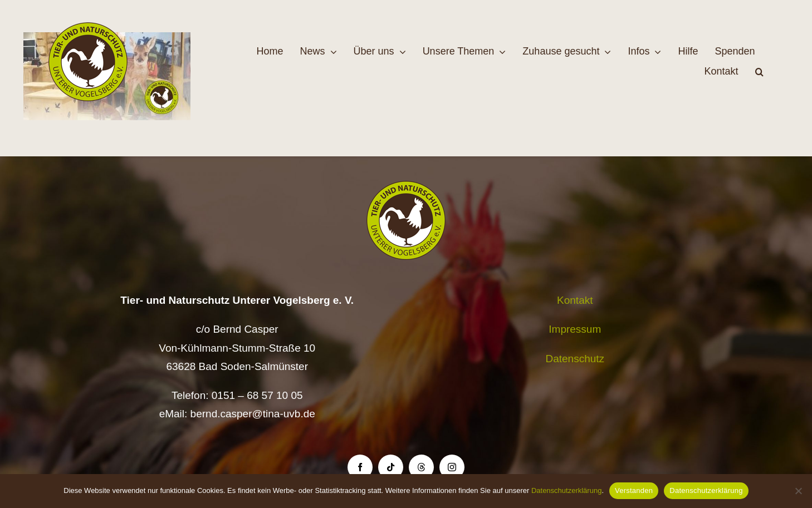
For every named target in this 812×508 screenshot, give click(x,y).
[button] (759, 72)
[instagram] (452, 467)
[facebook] (360, 467)
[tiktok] (391, 467)
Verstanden (634, 490)
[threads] (421, 467)
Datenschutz (575, 359)
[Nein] (798, 491)
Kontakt (575, 300)
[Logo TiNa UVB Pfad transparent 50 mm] (88, 28)
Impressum (575, 329)
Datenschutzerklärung (566, 490)
